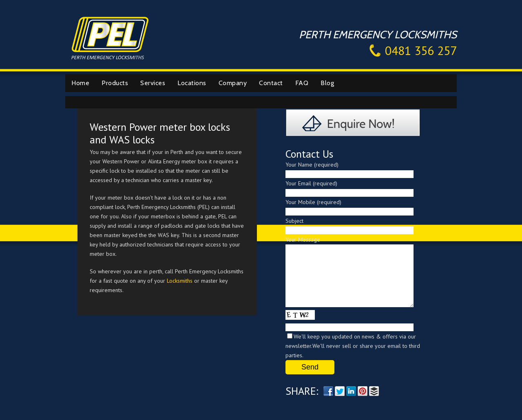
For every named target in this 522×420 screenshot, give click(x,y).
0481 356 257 (421, 50)
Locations (192, 83)
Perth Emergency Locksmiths (110, 37)
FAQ (302, 83)
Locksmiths (180, 281)
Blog (327, 83)
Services (153, 83)
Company (233, 83)
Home (80, 83)
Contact (271, 83)
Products (115, 83)
